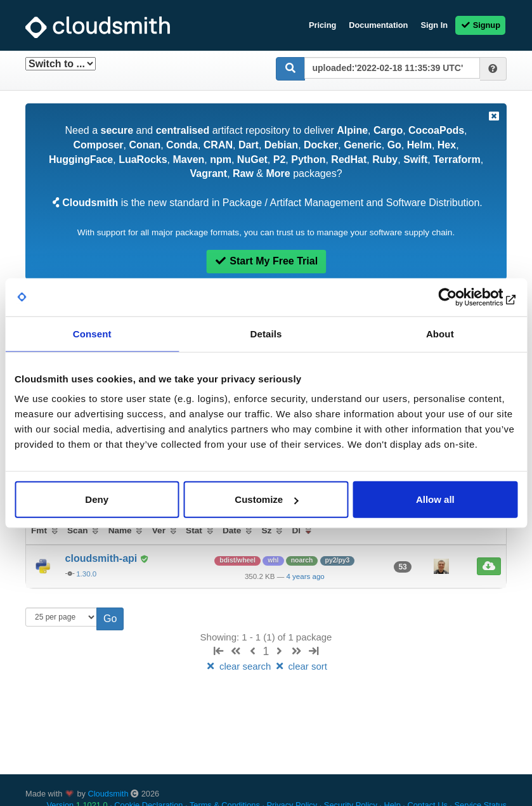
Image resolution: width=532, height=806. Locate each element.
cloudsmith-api (103, 558)
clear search (239, 666)
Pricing (322, 25)
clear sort (301, 666)
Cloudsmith (108, 794)
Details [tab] (266, 333)
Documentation (378, 25)
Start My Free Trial (266, 261)
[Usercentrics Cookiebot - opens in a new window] (462, 297)
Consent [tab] (92, 333)
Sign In (434, 25)
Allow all (435, 499)
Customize (266, 499)
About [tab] (440, 333)
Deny (97, 499)
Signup (480, 25)
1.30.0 (86, 574)
